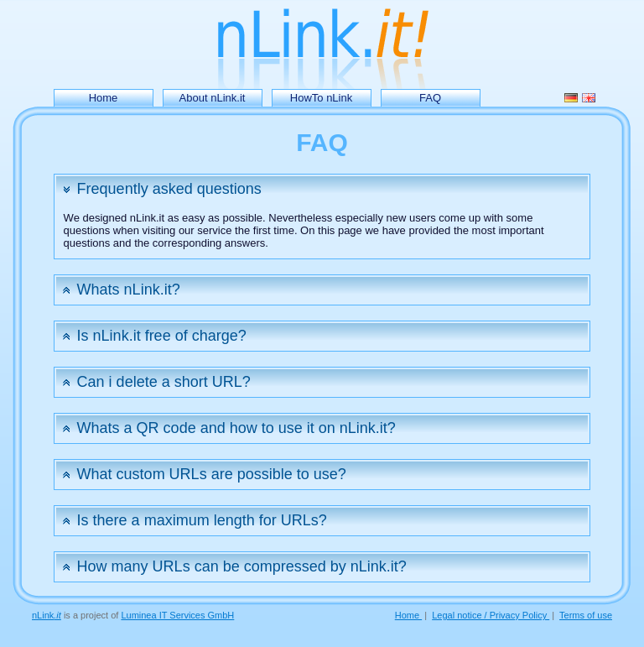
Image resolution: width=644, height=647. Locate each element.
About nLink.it (213, 98)
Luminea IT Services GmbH (177, 615)
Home (104, 98)
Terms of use (586, 615)
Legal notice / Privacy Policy (491, 615)
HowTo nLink (321, 98)
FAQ (430, 98)
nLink (47, 615)
